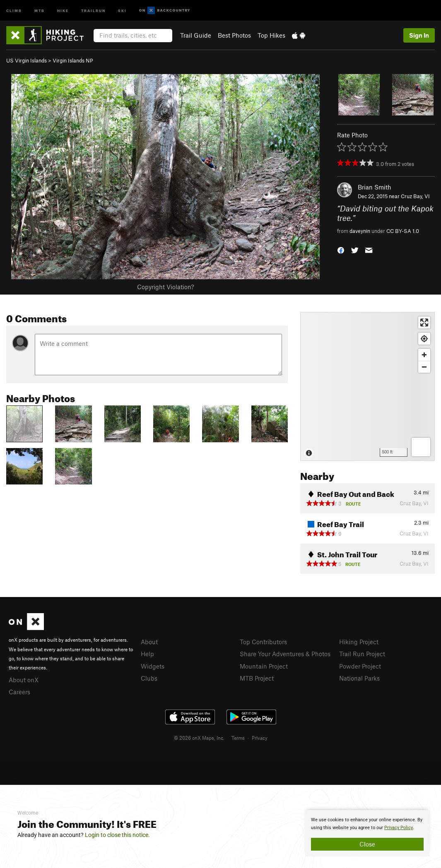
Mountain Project (264, 666)
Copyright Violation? (165, 287)
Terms (238, 738)
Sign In (419, 35)
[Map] (367, 386)
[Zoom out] (424, 367)
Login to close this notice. (117, 835)
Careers (19, 692)
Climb (14, 10)
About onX (24, 680)
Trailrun (93, 10)
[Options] (421, 447)
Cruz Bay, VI (415, 196)
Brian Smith (375, 187)
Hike (63, 10)
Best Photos (234, 35)
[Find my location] (424, 339)
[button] (341, 250)
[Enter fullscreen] (424, 323)
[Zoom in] (424, 355)
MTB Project (257, 678)
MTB (40, 10)
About (149, 642)
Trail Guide (196, 35)
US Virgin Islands (27, 60)
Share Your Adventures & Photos (285, 654)
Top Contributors (263, 642)
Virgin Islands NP (73, 60)
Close (367, 844)
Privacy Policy (399, 828)
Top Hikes (271, 35)
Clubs (149, 678)
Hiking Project (359, 642)
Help (147, 654)
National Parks (359, 678)
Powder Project (360, 666)
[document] (367, 833)
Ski (122, 10)
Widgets (153, 666)
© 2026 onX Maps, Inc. (199, 738)
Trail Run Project (362, 654)
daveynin (360, 231)
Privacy (260, 738)
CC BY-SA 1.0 (403, 231)
